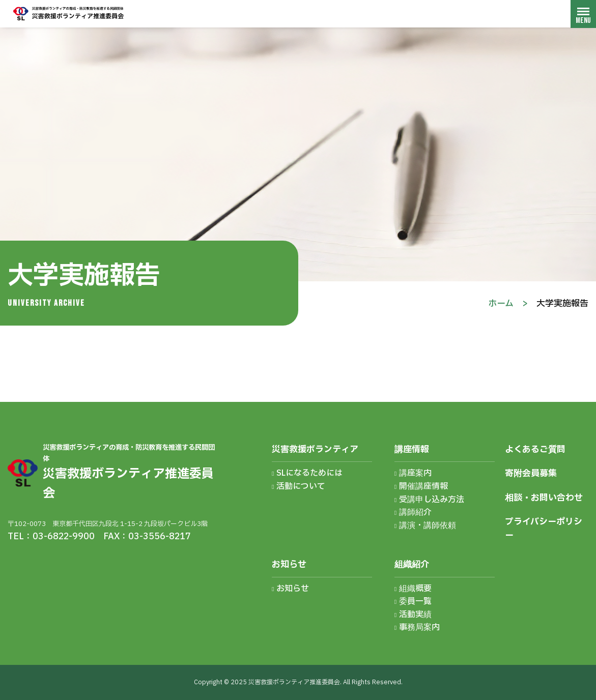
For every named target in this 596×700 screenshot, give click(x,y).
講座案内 (415, 473)
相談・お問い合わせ (544, 498)
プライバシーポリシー (544, 529)
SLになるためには (309, 473)
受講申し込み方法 (432, 500)
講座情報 (412, 449)
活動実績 (415, 615)
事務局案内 (419, 627)
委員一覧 (415, 601)
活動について (301, 486)
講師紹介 (415, 512)
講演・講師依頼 (428, 526)
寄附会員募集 (531, 473)
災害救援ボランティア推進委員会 (69, 13)
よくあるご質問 (535, 449)
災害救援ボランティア (315, 449)
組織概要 (415, 589)
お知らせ (289, 564)
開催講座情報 (423, 486)
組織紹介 (412, 564)
